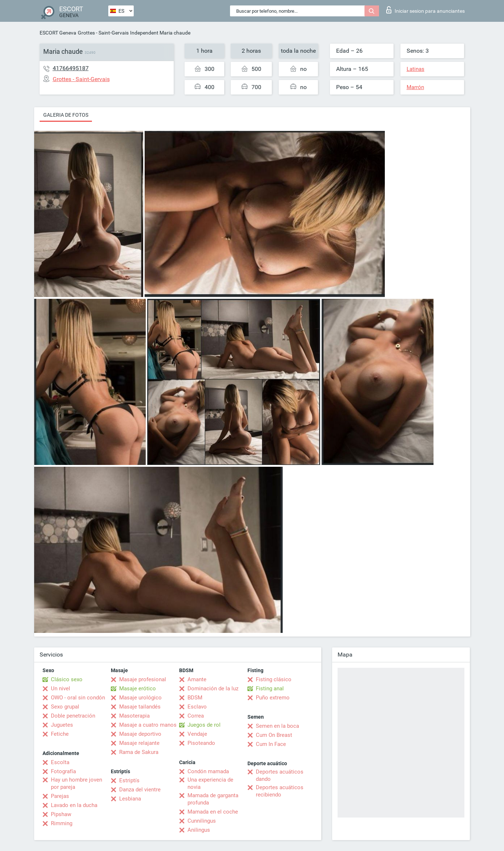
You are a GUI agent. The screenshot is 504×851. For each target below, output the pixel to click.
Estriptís (129, 780)
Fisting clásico (274, 679)
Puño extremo (273, 698)
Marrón (415, 87)
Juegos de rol (204, 725)
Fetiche (60, 734)
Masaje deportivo (140, 734)
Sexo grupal (65, 707)
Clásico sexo (67, 679)
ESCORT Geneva (58, 33)
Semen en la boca (277, 726)
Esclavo (197, 707)
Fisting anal (270, 689)
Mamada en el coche (213, 812)
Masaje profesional (143, 679)
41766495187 (71, 68)
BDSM (195, 698)
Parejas (60, 796)
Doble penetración (73, 716)
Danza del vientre (140, 790)
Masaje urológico (140, 698)
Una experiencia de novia (210, 783)
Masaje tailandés (140, 707)
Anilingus (199, 830)
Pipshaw (61, 814)
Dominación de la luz (213, 689)
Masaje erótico (138, 689)
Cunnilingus (202, 821)
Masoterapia (134, 716)
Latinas (416, 69)
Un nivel (61, 689)
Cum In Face (271, 744)
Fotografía (63, 771)
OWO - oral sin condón (78, 698)
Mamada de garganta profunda (213, 799)
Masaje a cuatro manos (148, 725)
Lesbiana (130, 799)
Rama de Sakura (139, 752)
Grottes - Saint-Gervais (103, 33)
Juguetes (62, 725)
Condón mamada (208, 771)
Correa (196, 716)
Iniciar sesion (426, 10)
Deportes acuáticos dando (280, 775)
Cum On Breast (274, 735)
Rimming (62, 823)
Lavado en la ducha (74, 805)
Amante (197, 679)
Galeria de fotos (66, 115)
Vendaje (197, 734)
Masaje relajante (139, 743)
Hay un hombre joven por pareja (76, 783)
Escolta (60, 762)
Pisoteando (201, 743)
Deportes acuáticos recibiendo (280, 791)
